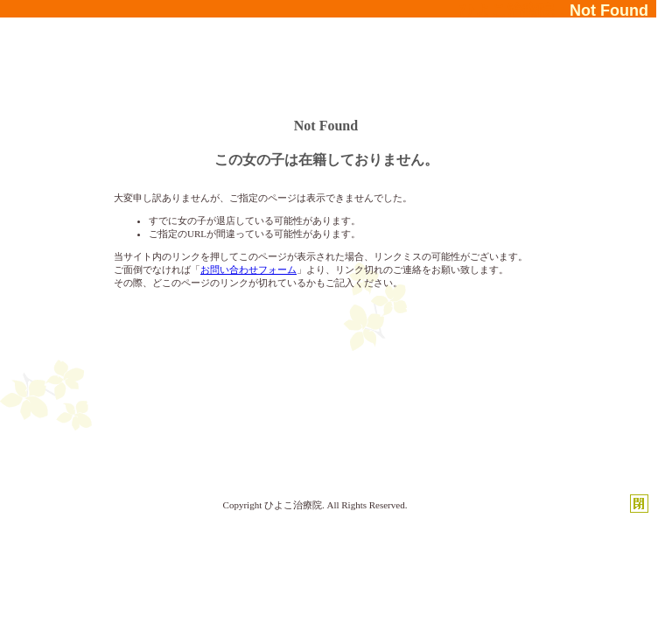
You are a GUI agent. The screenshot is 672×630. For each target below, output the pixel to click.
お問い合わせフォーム (248, 269)
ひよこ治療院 (293, 505)
